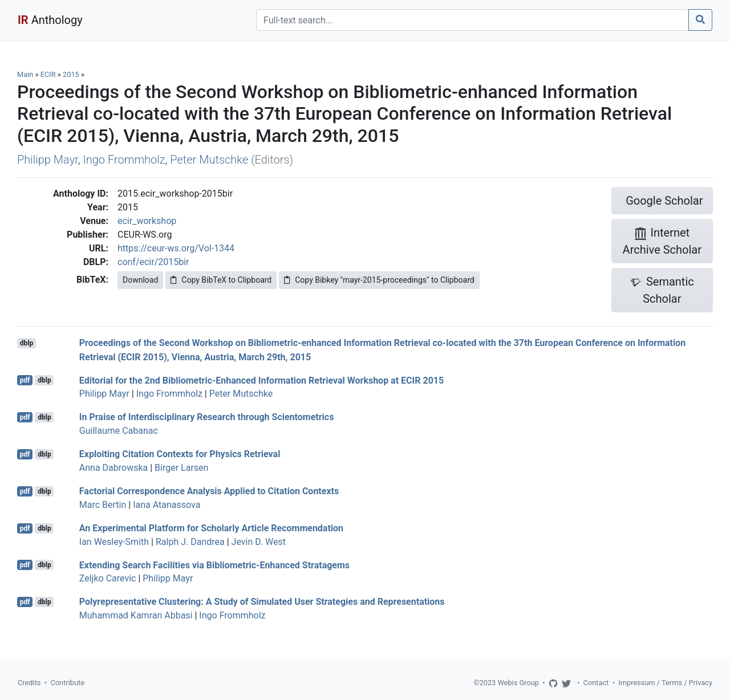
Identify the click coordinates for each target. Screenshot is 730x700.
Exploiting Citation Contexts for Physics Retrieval (180, 454)
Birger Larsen (181, 468)
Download (140, 280)
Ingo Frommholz (124, 160)
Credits (29, 683)
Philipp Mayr (48, 160)
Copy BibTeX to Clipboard (221, 280)
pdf (25, 380)
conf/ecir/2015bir (153, 262)
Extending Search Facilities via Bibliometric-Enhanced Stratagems (214, 565)
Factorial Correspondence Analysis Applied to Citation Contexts (209, 491)
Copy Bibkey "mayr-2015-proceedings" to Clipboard (379, 280)
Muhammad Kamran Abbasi (136, 615)
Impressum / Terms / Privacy (665, 683)
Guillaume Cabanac (119, 431)
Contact (596, 683)
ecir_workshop (147, 221)
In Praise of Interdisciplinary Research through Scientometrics (207, 417)
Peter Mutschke (209, 160)
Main (25, 74)
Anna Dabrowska (113, 468)
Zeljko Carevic (108, 578)
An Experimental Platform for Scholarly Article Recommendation (211, 528)
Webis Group (518, 683)
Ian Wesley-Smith (114, 542)
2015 (71, 74)
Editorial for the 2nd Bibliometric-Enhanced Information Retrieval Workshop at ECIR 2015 (261, 380)
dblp (27, 343)
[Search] (473, 20)
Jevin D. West (259, 542)
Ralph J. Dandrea (190, 542)
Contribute (67, 683)
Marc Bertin (103, 505)
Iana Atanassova (167, 505)
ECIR (48, 74)
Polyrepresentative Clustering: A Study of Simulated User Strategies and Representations (262, 602)
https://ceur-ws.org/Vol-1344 (176, 248)
